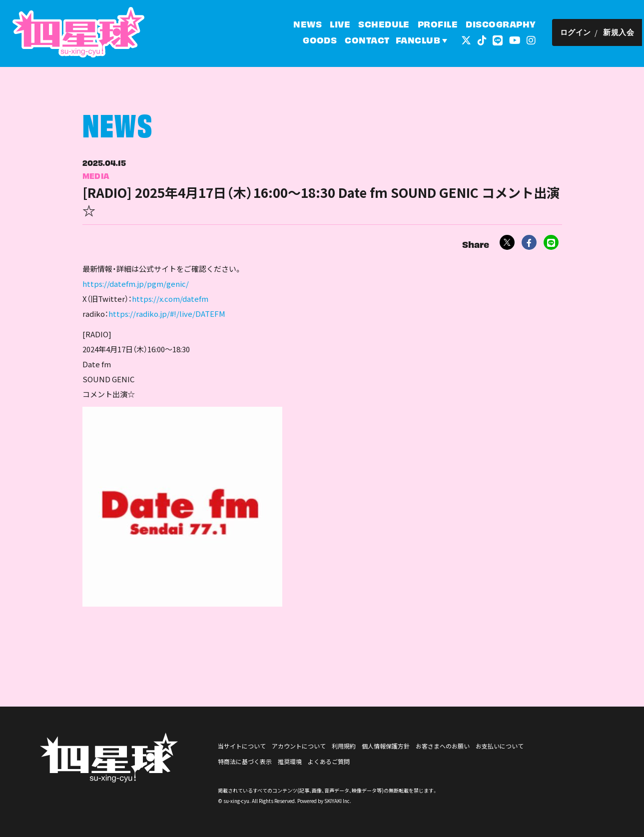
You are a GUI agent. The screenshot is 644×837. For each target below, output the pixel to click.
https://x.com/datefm (170, 303)
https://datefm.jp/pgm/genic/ (136, 288)
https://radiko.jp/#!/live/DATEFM (167, 318)
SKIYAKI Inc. (338, 801)
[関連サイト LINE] (500, 40)
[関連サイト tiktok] (484, 40)
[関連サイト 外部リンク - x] (468, 40)
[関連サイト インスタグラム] (533, 40)
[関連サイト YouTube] (516, 40)
